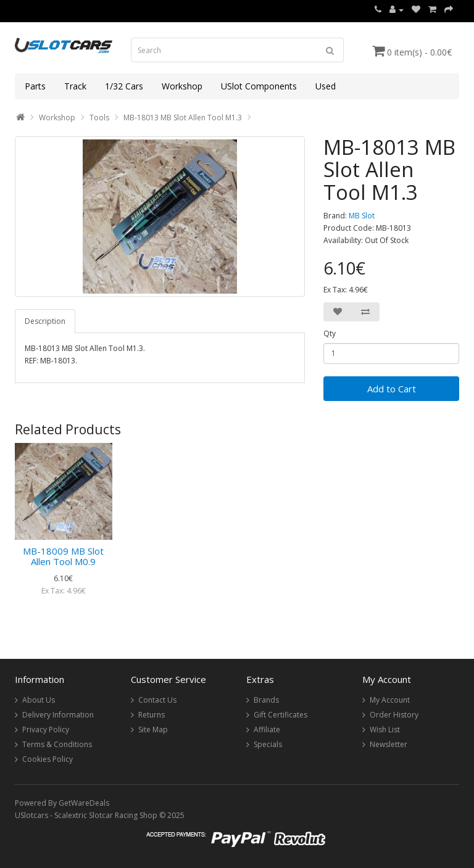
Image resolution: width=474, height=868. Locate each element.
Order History (394, 715)
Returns (152, 715)
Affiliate (267, 730)
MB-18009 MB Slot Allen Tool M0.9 (63, 556)
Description (45, 321)
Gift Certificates (281, 715)
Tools (99, 118)
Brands (266, 700)
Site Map (153, 730)
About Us (39, 700)
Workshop (182, 86)
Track (75, 86)
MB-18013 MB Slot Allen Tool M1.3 (183, 118)
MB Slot (362, 216)
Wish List (385, 730)
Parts (35, 86)
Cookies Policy (48, 759)
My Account (390, 700)
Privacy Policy (46, 730)
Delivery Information (58, 715)
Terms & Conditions (57, 744)
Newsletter (389, 744)
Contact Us (157, 700)
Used (326, 86)
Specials (268, 744)
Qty (330, 333)
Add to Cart (392, 389)
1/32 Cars (124, 86)
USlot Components (259, 86)
